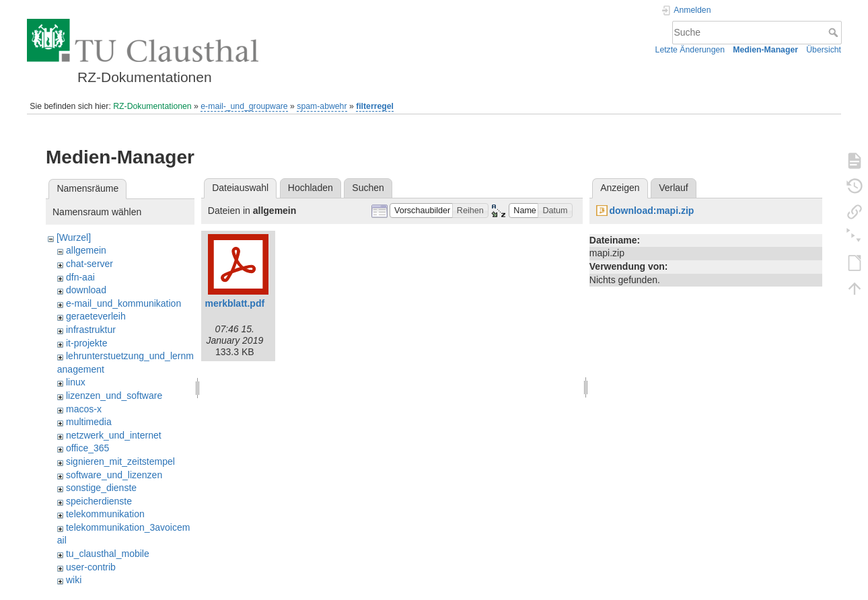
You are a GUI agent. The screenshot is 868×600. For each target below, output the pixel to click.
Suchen (368, 188)
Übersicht (824, 50)
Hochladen (311, 188)
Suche (835, 32)
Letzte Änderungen (690, 50)
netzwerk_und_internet (114, 435)
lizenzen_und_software (114, 396)
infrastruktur (91, 330)
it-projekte (86, 343)
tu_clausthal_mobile (108, 554)
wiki (74, 580)
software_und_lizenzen (114, 475)
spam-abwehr (322, 106)
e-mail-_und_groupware (244, 106)
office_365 (87, 448)
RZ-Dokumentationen (152, 106)
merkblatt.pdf (234, 303)
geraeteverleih (96, 316)
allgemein (86, 250)
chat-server (89, 264)
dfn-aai (80, 277)
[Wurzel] (74, 237)
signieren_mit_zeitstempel (120, 461)
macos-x (84, 409)
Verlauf (674, 188)
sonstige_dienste (101, 488)
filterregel (375, 106)
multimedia (89, 422)
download (86, 290)
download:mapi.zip (651, 211)
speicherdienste (99, 501)
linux (76, 382)
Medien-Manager (765, 50)
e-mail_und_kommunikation (123, 303)
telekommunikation (105, 514)
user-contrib (91, 567)
